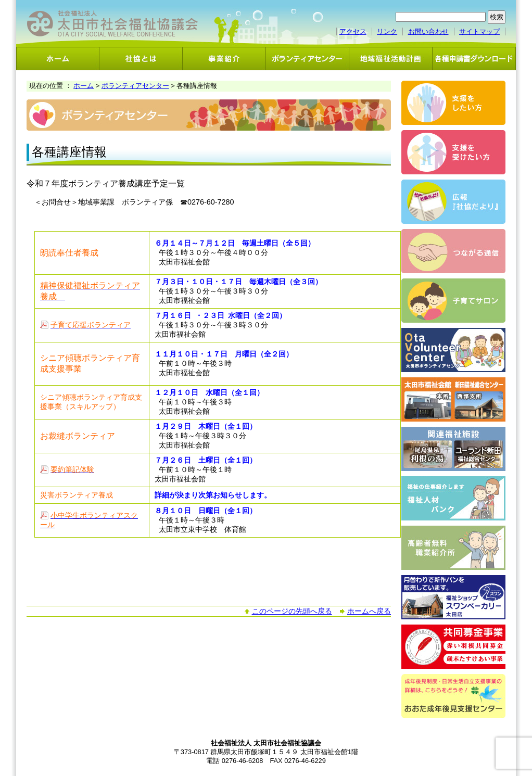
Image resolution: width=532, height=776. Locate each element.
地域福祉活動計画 (391, 59)
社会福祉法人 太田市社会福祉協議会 (112, 24)
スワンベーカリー (453, 597)
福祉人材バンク (453, 498)
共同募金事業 (453, 647)
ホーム (58, 59)
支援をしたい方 (453, 103)
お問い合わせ (428, 31)
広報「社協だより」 (453, 202)
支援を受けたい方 (453, 152)
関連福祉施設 (453, 449)
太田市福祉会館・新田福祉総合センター (453, 399)
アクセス (353, 31)
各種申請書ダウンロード (474, 59)
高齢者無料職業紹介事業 (453, 548)
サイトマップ (479, 31)
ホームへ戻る (369, 611)
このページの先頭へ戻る (292, 611)
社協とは (141, 59)
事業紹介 (224, 59)
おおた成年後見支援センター (453, 696)
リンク (387, 31)
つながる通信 (453, 251)
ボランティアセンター (308, 59)
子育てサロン (453, 301)
